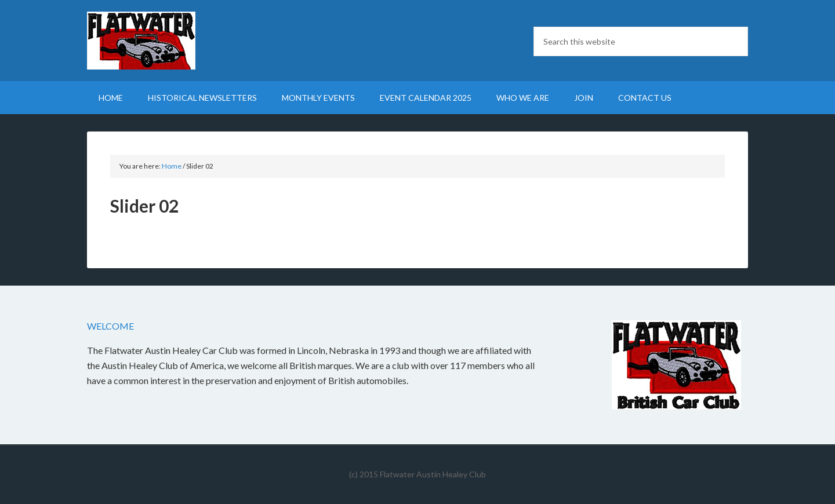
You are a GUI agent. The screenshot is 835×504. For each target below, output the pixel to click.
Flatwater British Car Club (186, 41)
